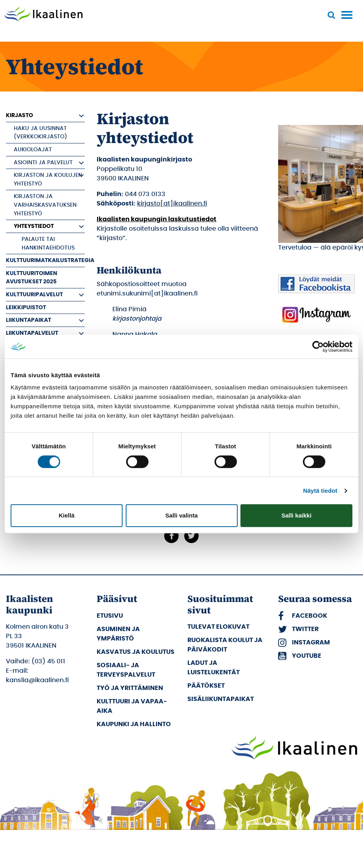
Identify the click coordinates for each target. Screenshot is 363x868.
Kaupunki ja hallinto (134, 724)
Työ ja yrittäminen (130, 688)
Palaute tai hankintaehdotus (48, 243)
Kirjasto (19, 115)
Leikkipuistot (26, 307)
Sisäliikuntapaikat (221, 699)
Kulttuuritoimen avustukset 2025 (32, 278)
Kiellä (66, 515)
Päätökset (206, 686)
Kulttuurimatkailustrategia (45, 260)
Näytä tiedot (320, 491)
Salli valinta (182, 515)
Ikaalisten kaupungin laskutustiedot (157, 219)
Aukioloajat (33, 150)
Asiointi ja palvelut (43, 162)
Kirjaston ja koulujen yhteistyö (48, 179)
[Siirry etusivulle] (43, 15)
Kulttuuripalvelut (34, 295)
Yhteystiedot (34, 226)
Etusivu (110, 616)
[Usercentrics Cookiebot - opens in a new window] (318, 347)
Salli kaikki (296, 515)
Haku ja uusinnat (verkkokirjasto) (40, 133)
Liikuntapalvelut (32, 333)
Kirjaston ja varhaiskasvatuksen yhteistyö (45, 205)
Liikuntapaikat (28, 320)
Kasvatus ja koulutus (136, 652)
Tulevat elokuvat (218, 627)
